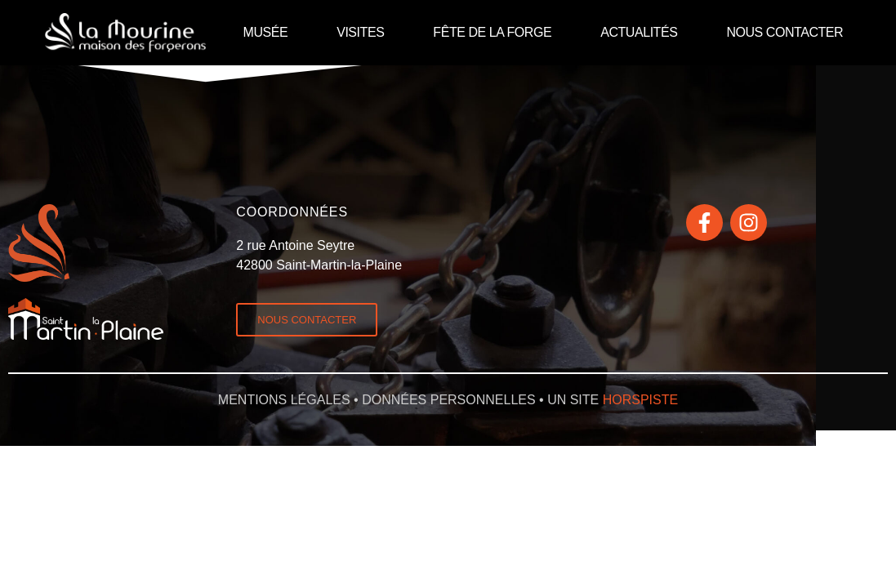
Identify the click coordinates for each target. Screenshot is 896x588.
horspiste (640, 400)
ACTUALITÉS (639, 32)
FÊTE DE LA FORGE (492, 32)
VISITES (360, 32)
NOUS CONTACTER (785, 32)
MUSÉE (266, 32)
